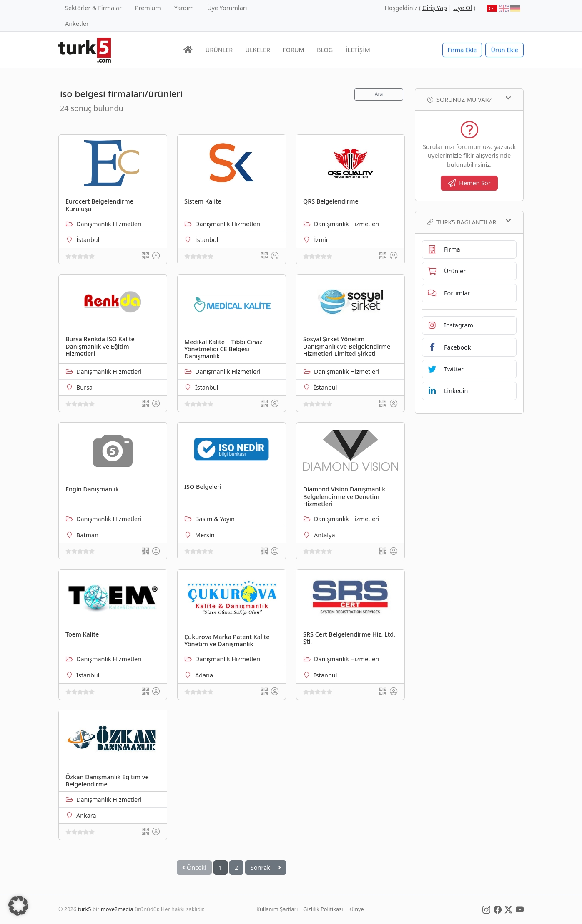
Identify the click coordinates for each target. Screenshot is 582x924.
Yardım (184, 8)
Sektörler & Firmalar (93, 8)
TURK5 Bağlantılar (469, 222)
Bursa (84, 387)
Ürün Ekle (504, 50)
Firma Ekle (462, 50)
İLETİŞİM (358, 50)
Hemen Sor (469, 183)
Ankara (86, 815)
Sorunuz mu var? (469, 99)
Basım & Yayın (215, 519)
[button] (18, 906)
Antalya (324, 535)
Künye (356, 909)
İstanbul (88, 240)
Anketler (77, 24)
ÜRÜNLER (219, 50)
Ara (379, 94)
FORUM (293, 50)
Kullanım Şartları (277, 909)
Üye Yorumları (227, 8)
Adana (204, 675)
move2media (117, 909)
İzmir (321, 240)
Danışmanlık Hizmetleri (109, 224)
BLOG (325, 50)
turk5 (85, 909)
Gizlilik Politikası (323, 909)
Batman (87, 535)
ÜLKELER (258, 50)
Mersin (205, 535)
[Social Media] (486, 909)
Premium (148, 8)
